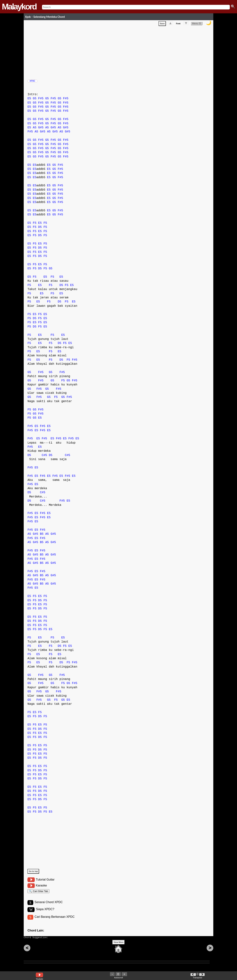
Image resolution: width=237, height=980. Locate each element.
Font (178, 24)
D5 (40, 229)
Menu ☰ (197, 24)
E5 (29, 100)
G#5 (41, 129)
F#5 (41, 100)
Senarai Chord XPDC (49, 906)
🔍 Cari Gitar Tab (38, 894)
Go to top (33, 873)
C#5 (44, 457)
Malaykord (19, 7)
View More (118, 948)
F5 (35, 225)
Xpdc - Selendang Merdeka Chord (45, 17)
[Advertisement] (120, 53)
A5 (35, 129)
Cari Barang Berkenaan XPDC (55, 921)
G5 (35, 100)
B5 (42, 536)
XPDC (32, 82)
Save (162, 24)
